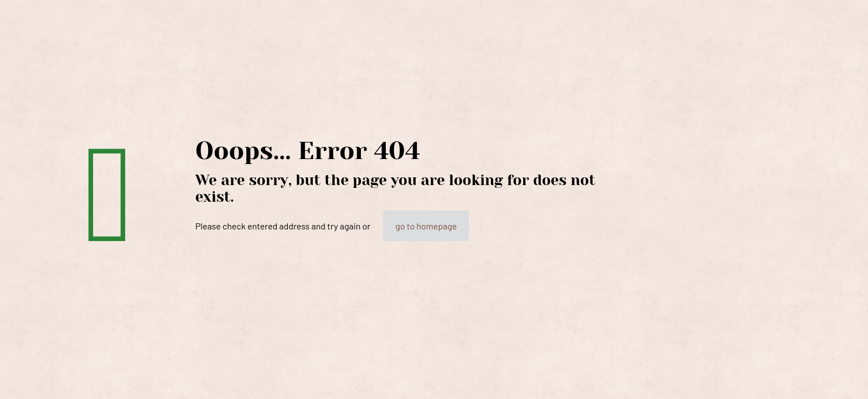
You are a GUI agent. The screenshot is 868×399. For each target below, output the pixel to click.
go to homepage (426, 226)
